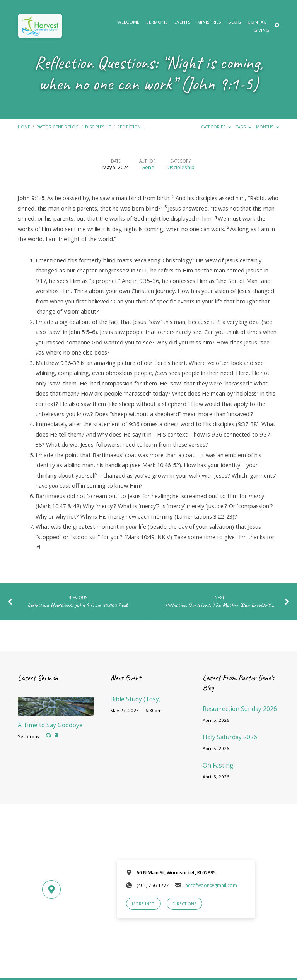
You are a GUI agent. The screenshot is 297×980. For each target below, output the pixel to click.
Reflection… (131, 127)
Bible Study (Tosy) (136, 699)
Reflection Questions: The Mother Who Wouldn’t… (219, 605)
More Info (143, 904)
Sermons (157, 22)
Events (183, 22)
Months (268, 127)
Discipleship (98, 127)
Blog (235, 22)
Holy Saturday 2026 (230, 737)
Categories (216, 127)
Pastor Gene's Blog (57, 127)
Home (24, 127)
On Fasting (218, 765)
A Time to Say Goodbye (50, 725)
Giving (261, 30)
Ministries (209, 22)
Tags (244, 127)
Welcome (128, 22)
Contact (258, 22)
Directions (184, 904)
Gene (148, 167)
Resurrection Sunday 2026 (240, 709)
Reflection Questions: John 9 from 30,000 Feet (78, 605)
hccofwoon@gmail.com (211, 885)
